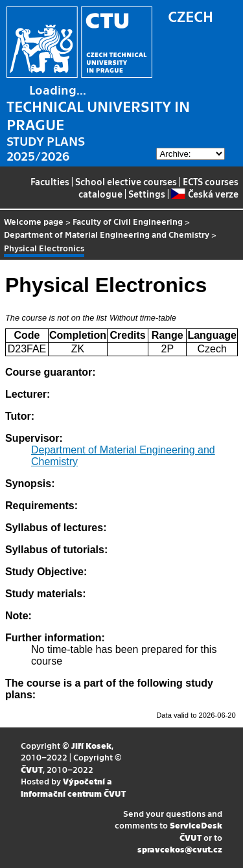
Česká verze (204, 194)
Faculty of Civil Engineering (128, 221)
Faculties (50, 181)
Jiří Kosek (91, 745)
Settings (147, 194)
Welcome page (34, 221)
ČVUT (32, 769)
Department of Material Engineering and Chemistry (107, 234)
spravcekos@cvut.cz (180, 849)
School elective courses (126, 181)
